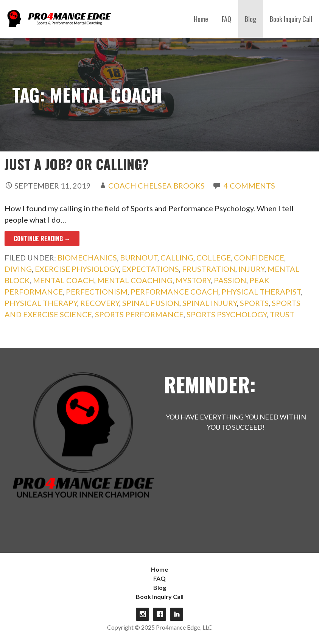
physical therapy (41, 303)
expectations (150, 269)
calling (177, 257)
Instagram (142, 614)
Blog (251, 19)
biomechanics (87, 257)
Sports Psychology (227, 314)
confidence (259, 257)
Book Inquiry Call (291, 19)
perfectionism (97, 292)
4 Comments (249, 186)
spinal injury (210, 303)
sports (254, 303)
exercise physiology (77, 269)
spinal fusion (151, 303)
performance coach (174, 292)
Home (201, 19)
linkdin (177, 614)
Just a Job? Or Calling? (77, 164)
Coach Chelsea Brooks (156, 186)
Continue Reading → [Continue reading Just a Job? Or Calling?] (42, 239)
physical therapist (261, 292)
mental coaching (135, 280)
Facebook (159, 614)
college (214, 257)
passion (230, 280)
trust (282, 314)
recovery (100, 303)
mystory (193, 280)
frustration (209, 269)
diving (18, 269)
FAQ (226, 19)
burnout (139, 257)
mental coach (64, 280)
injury (251, 269)
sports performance (139, 314)
